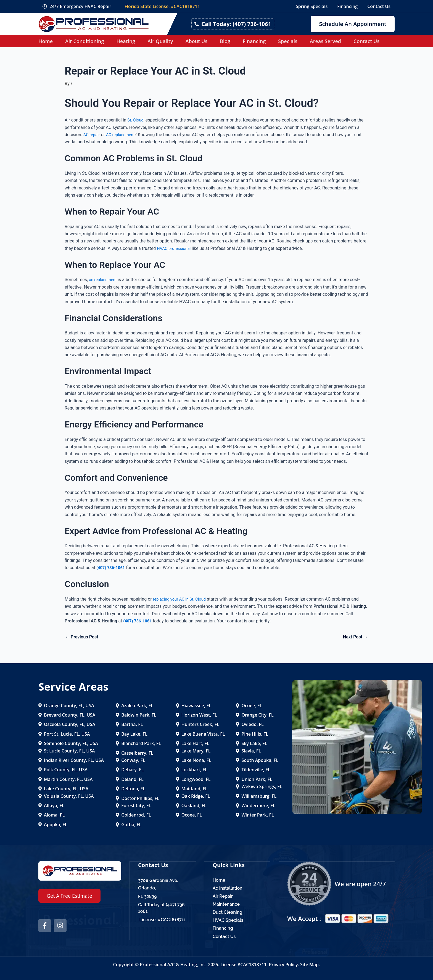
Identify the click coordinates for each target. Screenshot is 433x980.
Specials (288, 41)
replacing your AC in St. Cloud (182, 599)
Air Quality (160, 41)
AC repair (93, 135)
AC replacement (123, 135)
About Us (196, 41)
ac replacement (104, 280)
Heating (126, 41)
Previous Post (82, 637)
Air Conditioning (85, 41)
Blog (225, 41)
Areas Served (325, 41)
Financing (254, 41)
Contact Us (366, 41)
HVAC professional (175, 248)
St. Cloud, (137, 120)
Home (46, 41)
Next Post (355, 637)
